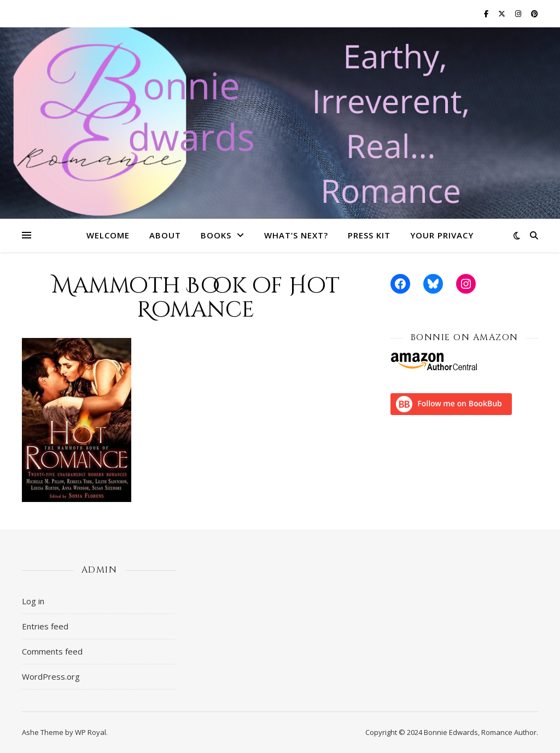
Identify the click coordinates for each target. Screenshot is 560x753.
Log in (33, 601)
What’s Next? (296, 235)
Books (216, 235)
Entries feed (45, 626)
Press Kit (369, 235)
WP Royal (91, 732)
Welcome (108, 235)
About (165, 235)
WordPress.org (51, 676)
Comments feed (52, 651)
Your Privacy (442, 235)
